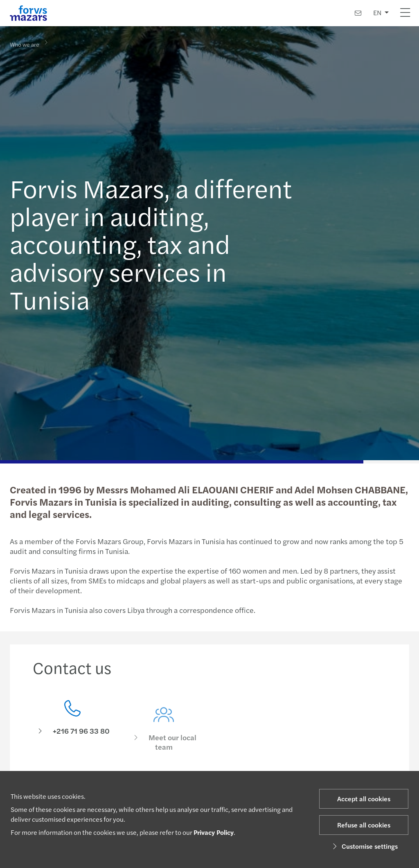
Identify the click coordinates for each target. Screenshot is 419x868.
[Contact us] (358, 13)
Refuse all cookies (364, 825)
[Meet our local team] (164, 736)
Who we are (25, 44)
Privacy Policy (214, 832)
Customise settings (364, 846)
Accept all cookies (364, 799)
